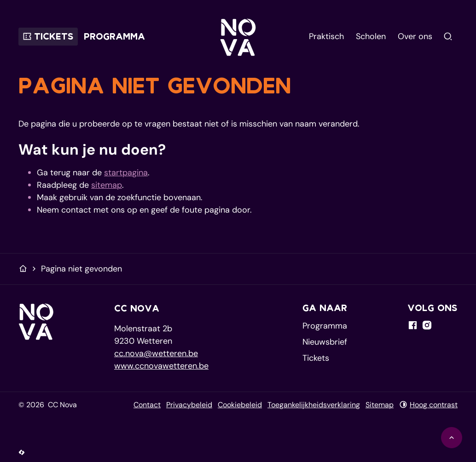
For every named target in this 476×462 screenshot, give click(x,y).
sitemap (107, 185)
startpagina (126, 173)
